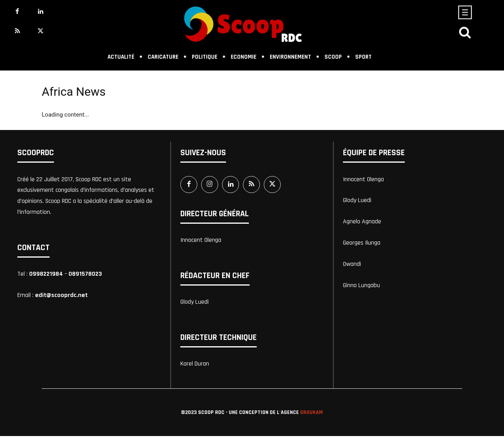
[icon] (465, 35)
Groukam (311, 414)
